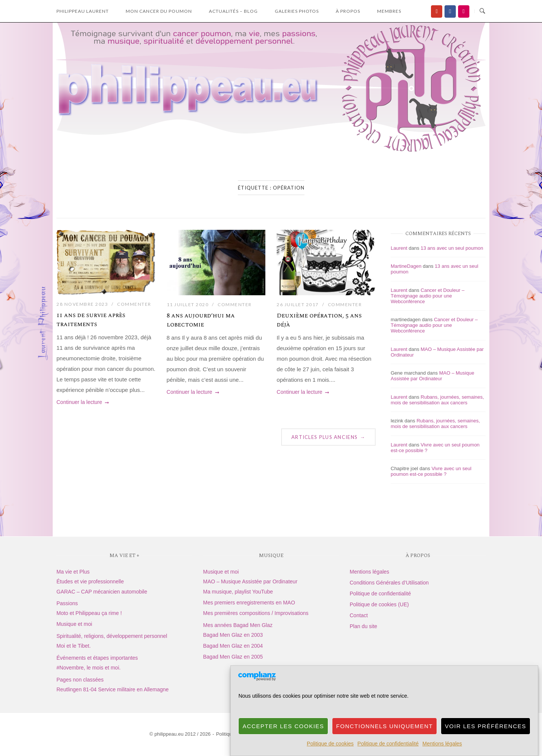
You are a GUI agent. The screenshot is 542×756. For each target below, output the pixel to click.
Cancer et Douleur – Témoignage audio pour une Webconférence (428, 296)
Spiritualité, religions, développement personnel (112, 636)
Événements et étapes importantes (97, 658)
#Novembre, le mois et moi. (88, 668)
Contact (359, 615)
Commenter (134, 304)
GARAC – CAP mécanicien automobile (102, 592)
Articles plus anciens (328, 437)
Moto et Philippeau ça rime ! (89, 613)
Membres (389, 11)
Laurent (399, 248)
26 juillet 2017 (298, 304)
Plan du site (363, 626)
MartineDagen (406, 266)
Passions (67, 603)
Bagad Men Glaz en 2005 (233, 657)
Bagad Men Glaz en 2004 (233, 646)
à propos (348, 11)
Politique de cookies (330, 753)
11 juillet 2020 (188, 304)
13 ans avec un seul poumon (452, 248)
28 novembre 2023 (82, 304)
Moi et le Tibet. (74, 646)
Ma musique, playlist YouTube (238, 592)
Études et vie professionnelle (90, 581)
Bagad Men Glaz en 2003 (233, 635)
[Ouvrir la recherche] (482, 11)
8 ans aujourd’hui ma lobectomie (201, 320)
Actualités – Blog (233, 11)
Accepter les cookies (283, 735)
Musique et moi (74, 624)
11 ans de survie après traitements (91, 320)
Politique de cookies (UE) (379, 604)
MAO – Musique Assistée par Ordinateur (432, 376)
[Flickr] (464, 11)
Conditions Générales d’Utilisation (389, 583)
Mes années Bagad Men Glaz (238, 625)
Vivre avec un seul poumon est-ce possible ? (431, 471)
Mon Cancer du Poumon (159, 11)
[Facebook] (450, 11)
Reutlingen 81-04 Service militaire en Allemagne (113, 689)
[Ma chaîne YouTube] (437, 11)
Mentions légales (442, 753)
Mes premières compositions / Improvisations (256, 613)
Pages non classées (80, 680)
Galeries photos (297, 11)
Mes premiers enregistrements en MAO (249, 603)
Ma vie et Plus (73, 572)
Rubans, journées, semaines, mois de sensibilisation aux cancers (437, 400)
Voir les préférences (486, 735)
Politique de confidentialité (388, 753)
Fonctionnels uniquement (384, 735)
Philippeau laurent (83, 11)
